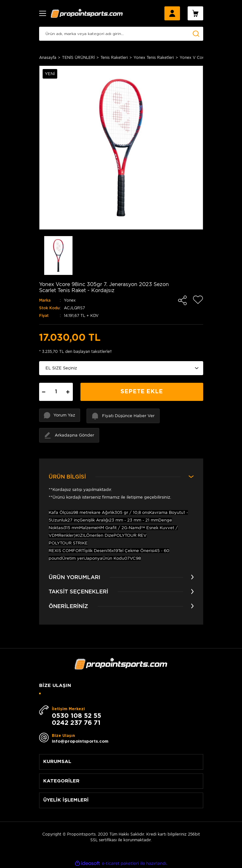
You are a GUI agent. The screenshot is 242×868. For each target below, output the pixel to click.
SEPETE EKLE (142, 392)
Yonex (70, 300)
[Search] (121, 34)
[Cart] (195, 13)
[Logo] (87, 13)
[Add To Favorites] (198, 300)
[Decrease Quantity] (44, 392)
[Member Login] (172, 13)
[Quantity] (56, 392)
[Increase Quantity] (68, 392)
